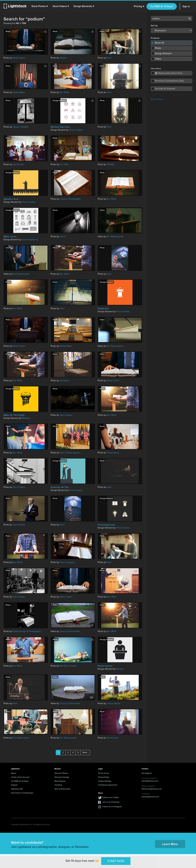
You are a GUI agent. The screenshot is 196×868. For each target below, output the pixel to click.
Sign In (186, 6)
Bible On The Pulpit (14, 415)
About (14, 773)
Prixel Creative (76, 130)
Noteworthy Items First (169, 73)
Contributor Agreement (108, 785)
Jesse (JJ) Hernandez (70, 631)
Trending (58, 785)
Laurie (62, 237)
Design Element (163, 53)
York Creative (66, 415)
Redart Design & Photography (27, 631)
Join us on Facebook (111, 802)
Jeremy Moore (114, 703)
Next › (85, 752)
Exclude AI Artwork (165, 89)
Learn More (170, 844)
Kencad (120, 669)
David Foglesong (30, 240)
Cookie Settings (105, 781)
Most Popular (60, 781)
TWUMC (110, 164)
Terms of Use (104, 773)
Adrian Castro (19, 58)
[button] (40, 6)
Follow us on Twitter (111, 797)
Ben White (64, 92)
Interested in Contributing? (22, 793)
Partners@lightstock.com (152, 789)
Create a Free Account (20, 777)
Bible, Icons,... (11, 237)
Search (190, 18)
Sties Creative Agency (70, 453)
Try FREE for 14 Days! (162, 6)
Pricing (139, 6)
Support (14, 785)
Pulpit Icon (103, 309)
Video (158, 59)
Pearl (109, 58)
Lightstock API (17, 789)
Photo (158, 48)
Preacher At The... (60, 487)
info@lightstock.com (150, 781)
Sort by (154, 26)
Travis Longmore (67, 562)
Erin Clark (64, 164)
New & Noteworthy (62, 789)
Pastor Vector (105, 666)
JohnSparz (65, 381)
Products (155, 38)
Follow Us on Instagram (112, 807)
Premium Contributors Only (169, 81)
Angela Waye (19, 92)
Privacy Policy (104, 777)
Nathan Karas (66, 346)
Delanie (63, 58)
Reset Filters (157, 99)
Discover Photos (61, 773)
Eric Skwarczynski (115, 237)
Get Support (147, 773)
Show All (159, 43)
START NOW (116, 861)
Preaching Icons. (107, 525)
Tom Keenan (18, 164)
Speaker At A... (12, 199)
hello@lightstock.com (150, 797)
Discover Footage (62, 777)
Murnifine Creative (68, 666)
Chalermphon (113, 453)
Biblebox (26, 418)
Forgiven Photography (70, 199)
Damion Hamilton (21, 127)
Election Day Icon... (61, 127)
